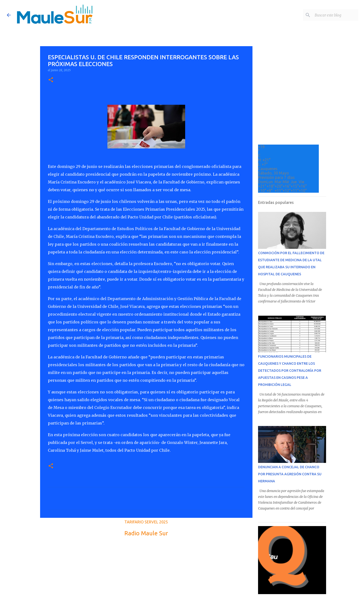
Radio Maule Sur (146, 533)
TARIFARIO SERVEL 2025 (146, 522)
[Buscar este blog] (333, 15)
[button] (51, 80)
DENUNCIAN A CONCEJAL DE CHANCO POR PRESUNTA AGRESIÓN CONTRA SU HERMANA (290, 474)
